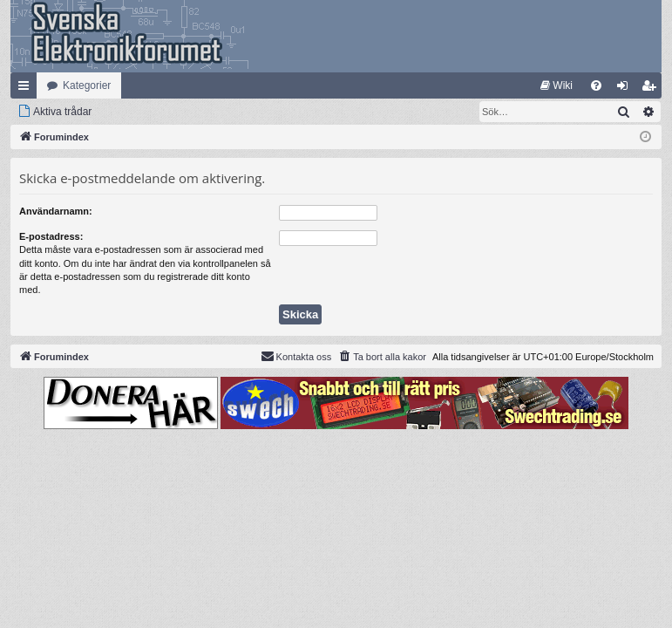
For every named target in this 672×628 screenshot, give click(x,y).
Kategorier (87, 85)
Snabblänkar (27, 89)
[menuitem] (557, 85)
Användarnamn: (56, 211)
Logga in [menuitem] (626, 89)
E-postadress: (51, 236)
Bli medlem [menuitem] (652, 89)
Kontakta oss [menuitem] (296, 356)
